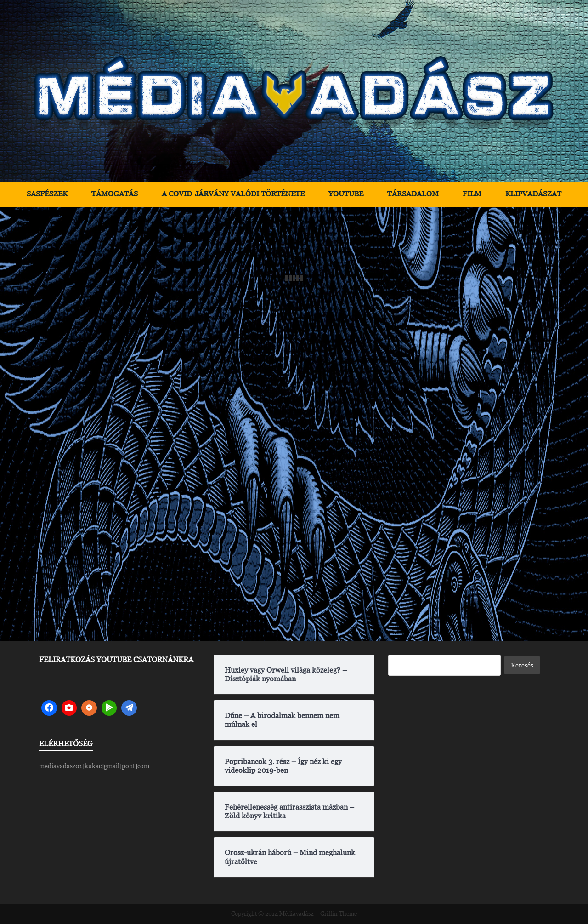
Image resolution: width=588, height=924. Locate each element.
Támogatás (115, 194)
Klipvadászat (533, 194)
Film (472, 194)
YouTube (346, 194)
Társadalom (413, 194)
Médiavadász (297, 914)
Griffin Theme (339, 914)
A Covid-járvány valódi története (233, 194)
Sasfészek (47, 194)
